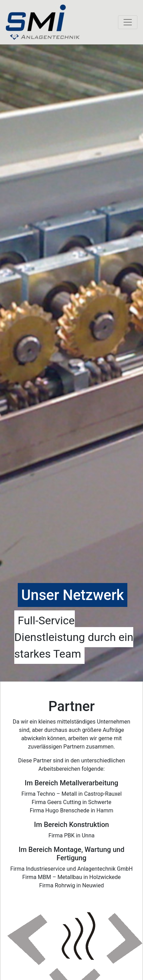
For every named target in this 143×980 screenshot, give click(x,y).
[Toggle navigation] (128, 22)
